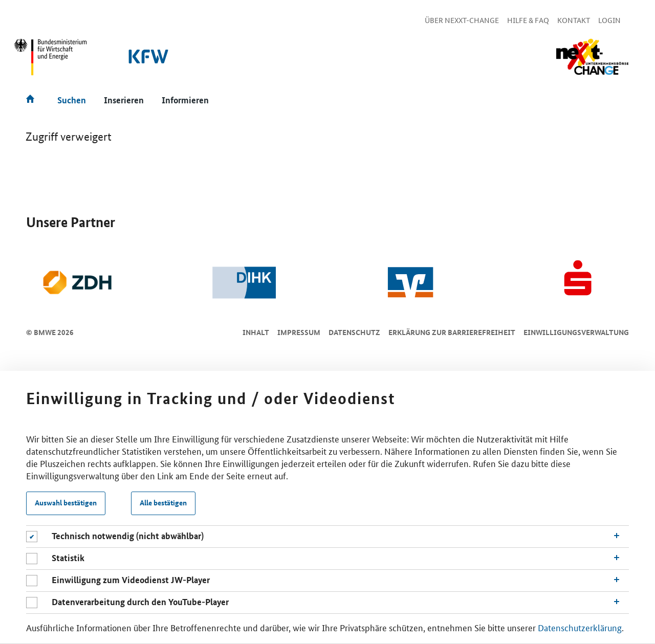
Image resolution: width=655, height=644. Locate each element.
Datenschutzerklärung (580, 628)
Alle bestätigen (163, 503)
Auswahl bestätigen (66, 503)
